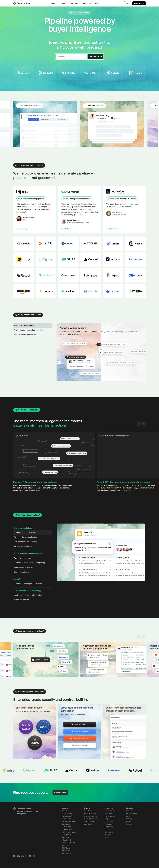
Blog (106, 819)
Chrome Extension (70, 832)
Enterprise (66, 851)
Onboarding (109, 827)
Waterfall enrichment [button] (23, 558)
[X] (26, 856)
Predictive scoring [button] (22, 600)
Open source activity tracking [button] (26, 546)
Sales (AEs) (87, 811)
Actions (65, 845)
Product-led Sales (69, 821)
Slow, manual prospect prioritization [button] (29, 330)
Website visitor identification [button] (26, 537)
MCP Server (66, 848)
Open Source (88, 824)
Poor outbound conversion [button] (25, 335)
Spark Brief (67, 840)
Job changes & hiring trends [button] (26, 542)
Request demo (139, 3)
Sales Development (90, 816)
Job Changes (68, 814)
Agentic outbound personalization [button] (28, 584)
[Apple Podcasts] (34, 856)
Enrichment (67, 827)
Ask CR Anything (69, 843)
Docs (107, 829)
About (128, 816)
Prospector (67, 835)
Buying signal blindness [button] (24, 325)
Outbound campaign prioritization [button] (28, 595)
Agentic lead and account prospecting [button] (30, 563)
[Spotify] (30, 856)
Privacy (129, 821)
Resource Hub (110, 811)
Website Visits (68, 816)
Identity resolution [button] (21, 572)
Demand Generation (91, 814)
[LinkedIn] (14, 856)
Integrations (67, 853)
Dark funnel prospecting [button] (24, 567)
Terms (128, 824)
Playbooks (108, 814)
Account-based (89, 821)
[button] (139, 96)
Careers (129, 811)
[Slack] (23, 856)
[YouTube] (18, 856)
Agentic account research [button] (25, 533)
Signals (65, 811)
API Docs (108, 835)
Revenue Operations (91, 819)
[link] (22, 3)
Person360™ (67, 824)
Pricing (96, 3)
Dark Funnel (67, 819)
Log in (128, 3)
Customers (87, 3)
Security (129, 819)
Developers (109, 832)
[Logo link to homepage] (35, 809)
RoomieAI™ (67, 837)
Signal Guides (110, 816)
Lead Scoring (68, 829)
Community (109, 824)
